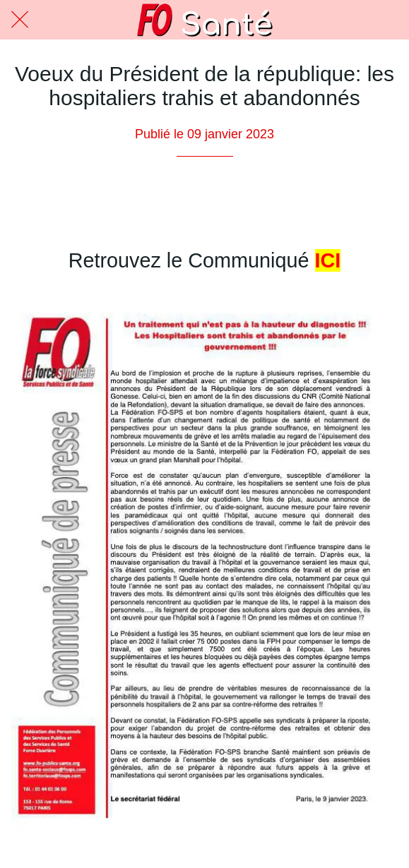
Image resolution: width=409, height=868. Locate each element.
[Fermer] (20, 20)
